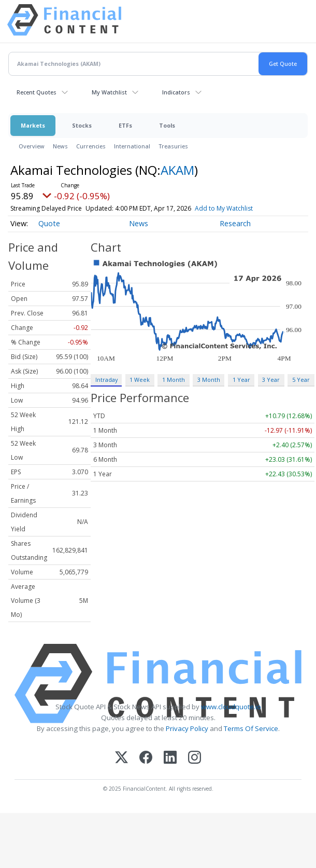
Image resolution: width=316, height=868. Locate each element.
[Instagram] (195, 758)
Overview (32, 146)
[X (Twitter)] (121, 758)
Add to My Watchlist (224, 208)
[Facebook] (146, 758)
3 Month (209, 380)
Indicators (176, 92)
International (132, 146)
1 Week (140, 380)
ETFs (125, 125)
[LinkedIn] (170, 758)
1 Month (174, 380)
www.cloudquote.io (231, 707)
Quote (49, 223)
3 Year (271, 380)
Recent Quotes (37, 92)
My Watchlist (109, 92)
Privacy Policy (187, 728)
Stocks (82, 125)
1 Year (241, 380)
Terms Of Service (251, 728)
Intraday (106, 380)
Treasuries (173, 146)
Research (235, 223)
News (60, 146)
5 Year (301, 380)
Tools (167, 125)
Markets (33, 125)
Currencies (91, 146)
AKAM (177, 170)
